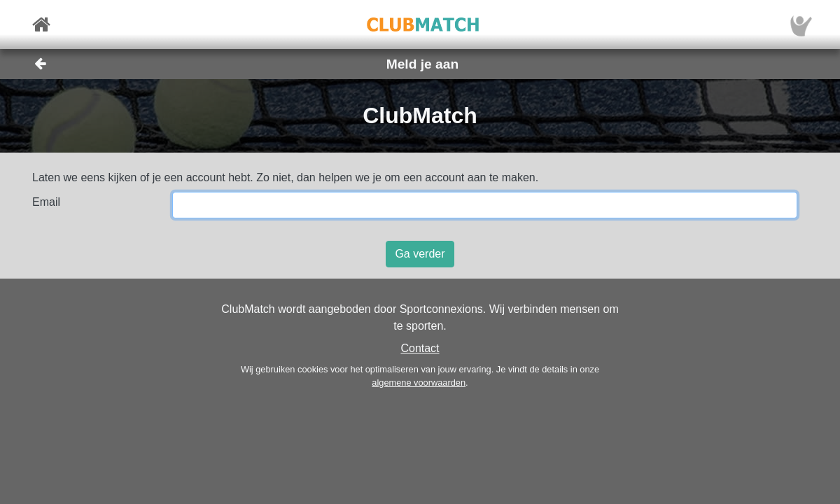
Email (46, 202)
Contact (420, 348)
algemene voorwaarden (419, 383)
